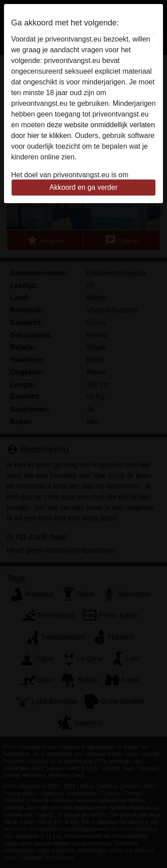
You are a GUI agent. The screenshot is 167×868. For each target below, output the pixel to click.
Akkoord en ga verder (83, 187)
